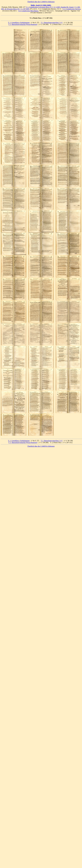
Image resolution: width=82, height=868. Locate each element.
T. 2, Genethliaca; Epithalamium (19, 23)
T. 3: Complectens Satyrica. (72, 9)
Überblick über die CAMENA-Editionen (41, 2)
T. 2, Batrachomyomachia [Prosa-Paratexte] (23, 24)
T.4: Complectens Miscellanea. (29, 11)
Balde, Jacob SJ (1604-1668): (41, 5)
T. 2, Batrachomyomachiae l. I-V (52, 23)
